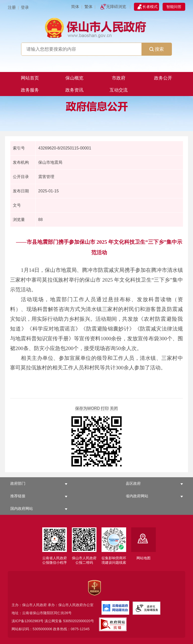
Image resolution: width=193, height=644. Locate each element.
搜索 (157, 49)
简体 (75, 7)
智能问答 (174, 7)
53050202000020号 (79, 621)
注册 (12, 7)
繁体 (88, 7)
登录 (25, 7)
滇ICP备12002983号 (28, 621)
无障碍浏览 (116, 7)
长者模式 (150, 7)
